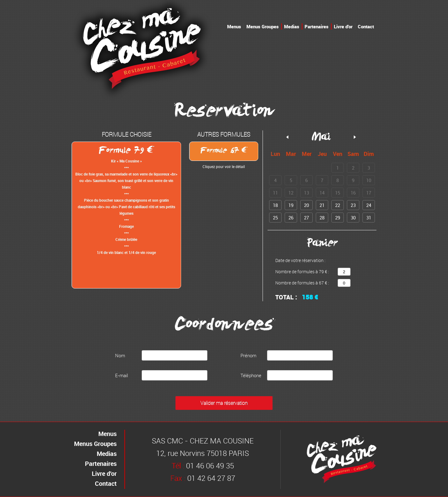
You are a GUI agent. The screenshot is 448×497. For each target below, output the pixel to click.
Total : (286, 297)
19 (291, 205)
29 (338, 218)
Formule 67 (224, 151)
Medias (292, 26)
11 (275, 193)
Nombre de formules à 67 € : (302, 283)
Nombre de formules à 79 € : (302, 272)
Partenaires (317, 26)
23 (353, 205)
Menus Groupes (263, 26)
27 (306, 218)
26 (291, 218)
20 (306, 205)
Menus (234, 26)
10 (369, 180)
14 (322, 193)
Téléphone (251, 375)
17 (369, 193)
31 (369, 218)
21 (322, 205)
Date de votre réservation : (300, 260)
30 (353, 218)
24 (369, 205)
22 (338, 205)
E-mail (121, 375)
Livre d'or (343, 26)
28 (322, 218)
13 (306, 193)
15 (338, 193)
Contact (366, 26)
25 (275, 218)
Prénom (248, 355)
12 (291, 193)
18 (275, 205)
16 (353, 193)
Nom (120, 355)
